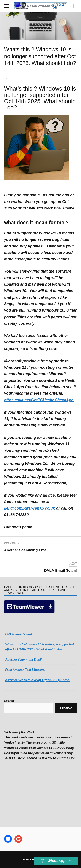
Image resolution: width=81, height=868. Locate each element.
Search (9, 701)
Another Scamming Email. (27, 550)
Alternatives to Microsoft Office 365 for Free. (38, 680)
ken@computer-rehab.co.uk (30, 508)
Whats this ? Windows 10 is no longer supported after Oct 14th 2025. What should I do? (40, 56)
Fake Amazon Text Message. (25, 669)
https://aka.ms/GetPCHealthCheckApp (39, 400)
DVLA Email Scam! (61, 570)
